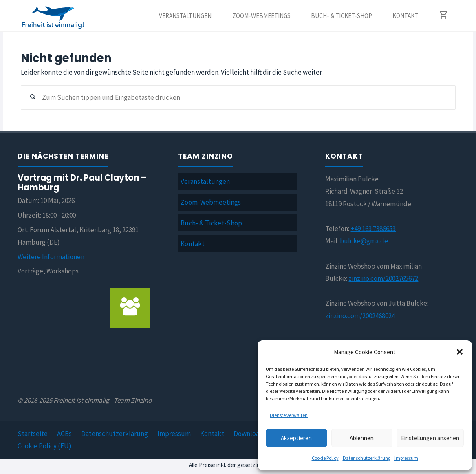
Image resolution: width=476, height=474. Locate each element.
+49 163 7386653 (373, 229)
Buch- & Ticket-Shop (211, 223)
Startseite (33, 434)
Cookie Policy (325, 458)
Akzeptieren (296, 438)
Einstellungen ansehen (430, 438)
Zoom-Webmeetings (211, 202)
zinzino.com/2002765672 (383, 278)
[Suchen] (33, 97)
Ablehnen (362, 438)
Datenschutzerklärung (367, 458)
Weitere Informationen (51, 257)
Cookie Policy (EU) (44, 446)
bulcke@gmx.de (364, 241)
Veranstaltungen (205, 181)
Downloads (250, 434)
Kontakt (193, 244)
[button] (460, 352)
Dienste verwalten (289, 415)
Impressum (406, 458)
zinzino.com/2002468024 (360, 316)
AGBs (64, 434)
